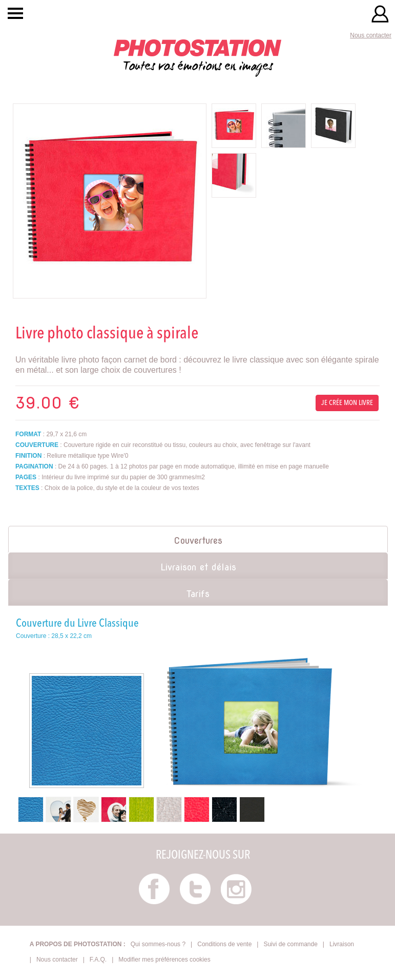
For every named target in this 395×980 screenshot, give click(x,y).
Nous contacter (371, 35)
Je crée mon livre (347, 403)
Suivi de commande (290, 944)
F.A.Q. (98, 960)
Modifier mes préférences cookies (164, 960)
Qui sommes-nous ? (158, 944)
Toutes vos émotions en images (198, 57)
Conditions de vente (224, 944)
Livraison (342, 944)
